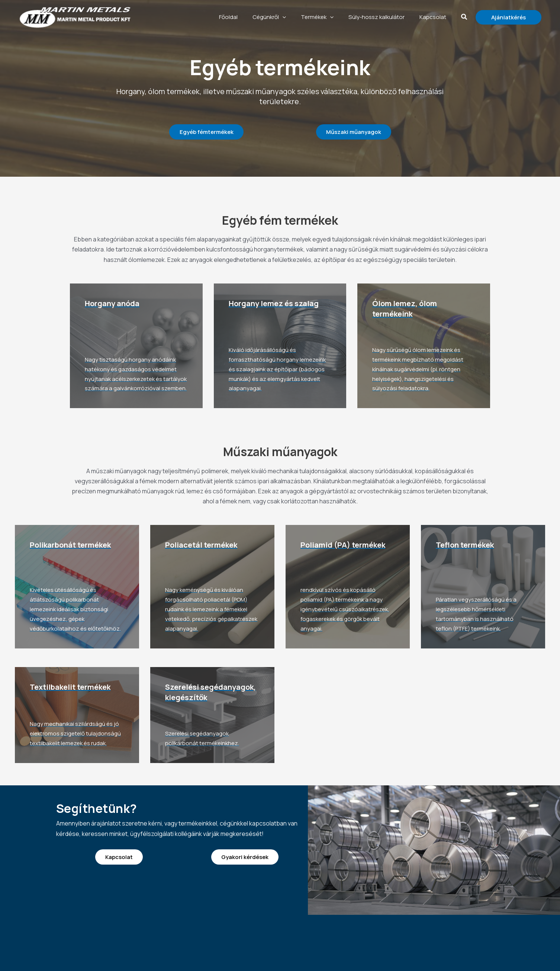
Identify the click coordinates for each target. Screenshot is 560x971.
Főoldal (254, 17)
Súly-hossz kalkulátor (386, 17)
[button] (464, 17)
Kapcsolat (437, 17)
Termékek (332, 17)
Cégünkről (290, 17)
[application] (303, 17)
